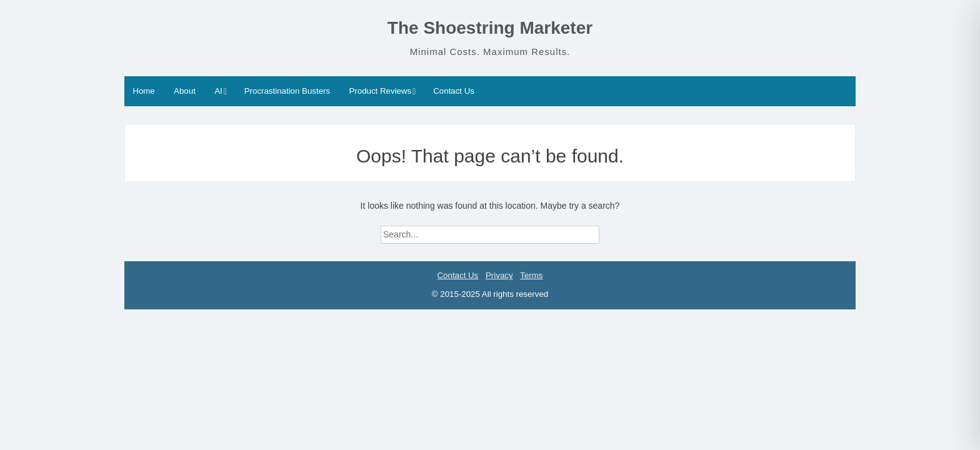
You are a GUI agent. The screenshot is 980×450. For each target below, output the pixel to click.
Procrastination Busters (287, 91)
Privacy (499, 275)
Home (143, 91)
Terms (531, 275)
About (185, 91)
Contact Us (454, 91)
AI (218, 91)
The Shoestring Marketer (490, 28)
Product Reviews (380, 91)
